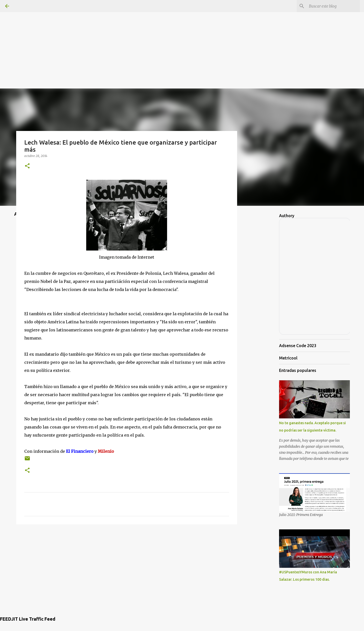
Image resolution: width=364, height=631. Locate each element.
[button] (27, 166)
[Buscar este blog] (333, 6)
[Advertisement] (182, 35)
